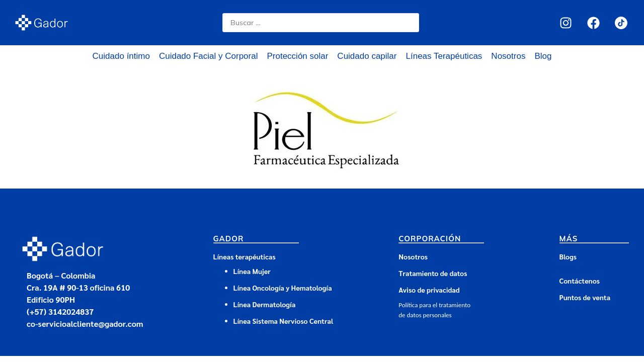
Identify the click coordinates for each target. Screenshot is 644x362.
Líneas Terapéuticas (444, 56)
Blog (543, 56)
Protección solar (297, 56)
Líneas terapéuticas (245, 256)
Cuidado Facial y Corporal (209, 56)
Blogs (568, 256)
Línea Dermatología (265, 304)
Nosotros (508, 56)
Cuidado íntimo (121, 56)
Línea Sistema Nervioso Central (284, 321)
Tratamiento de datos (433, 273)
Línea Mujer (252, 271)
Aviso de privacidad (429, 290)
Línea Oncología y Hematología (283, 288)
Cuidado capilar (367, 56)
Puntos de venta (585, 297)
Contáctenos (580, 281)
